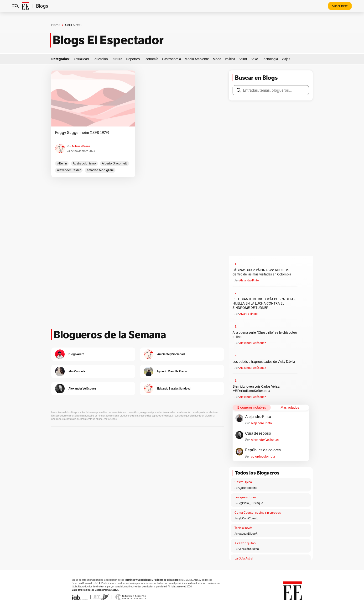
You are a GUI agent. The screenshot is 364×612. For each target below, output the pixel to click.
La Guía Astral (244, 558)
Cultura (117, 59)
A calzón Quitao (249, 549)
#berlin (62, 163)
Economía (151, 59)
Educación (100, 59)
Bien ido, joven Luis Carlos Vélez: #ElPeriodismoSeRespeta (256, 389)
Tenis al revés (243, 528)
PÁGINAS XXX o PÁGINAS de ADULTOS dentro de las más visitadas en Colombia (262, 272)
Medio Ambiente (197, 59)
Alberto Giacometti (115, 163)
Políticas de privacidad (166, 580)
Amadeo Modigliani (100, 170)
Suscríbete (340, 6)
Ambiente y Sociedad (171, 354)
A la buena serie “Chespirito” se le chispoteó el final (265, 335)
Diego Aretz (76, 354)
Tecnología (270, 59)
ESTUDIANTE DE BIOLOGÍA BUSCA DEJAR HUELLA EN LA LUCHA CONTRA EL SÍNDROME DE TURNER (264, 303)
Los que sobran (245, 497)
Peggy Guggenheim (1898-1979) (82, 133)
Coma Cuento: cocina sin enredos (258, 513)
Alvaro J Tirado (248, 314)
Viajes (286, 59)
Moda (217, 59)
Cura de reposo (258, 433)
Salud (243, 59)
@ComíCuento (249, 518)
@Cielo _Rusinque (251, 503)
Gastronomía (171, 59)
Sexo (254, 59)
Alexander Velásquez (252, 343)
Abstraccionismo (84, 163)
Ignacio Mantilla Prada (172, 371)
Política (230, 59)
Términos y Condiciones (138, 580)
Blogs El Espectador (108, 40)
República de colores (263, 450)
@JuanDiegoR (248, 534)
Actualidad (81, 59)
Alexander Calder (69, 170)
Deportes (133, 59)
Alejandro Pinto (249, 280)
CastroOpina (243, 482)
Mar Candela (77, 371)
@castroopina (248, 488)
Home (56, 25)
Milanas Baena (81, 146)
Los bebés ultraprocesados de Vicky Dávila (264, 362)
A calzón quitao (245, 543)
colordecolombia (263, 456)
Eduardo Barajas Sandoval (174, 388)
